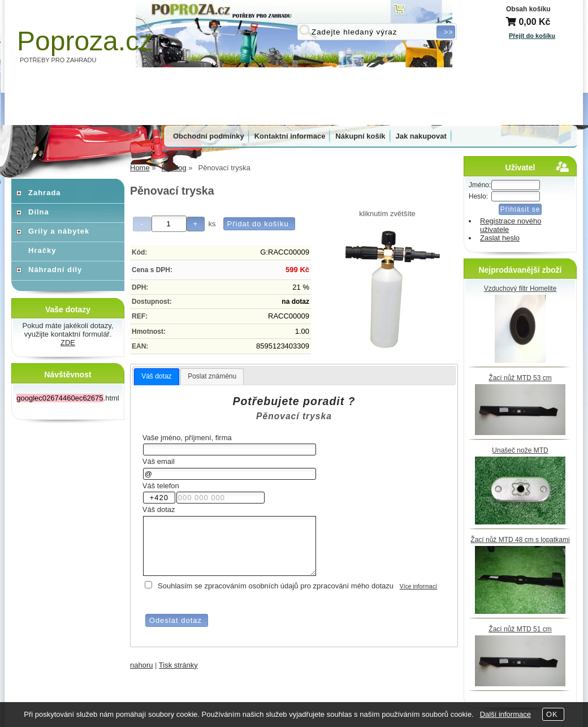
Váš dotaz (156, 376)
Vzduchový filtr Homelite (520, 289)
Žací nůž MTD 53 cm (520, 378)
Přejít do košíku (532, 36)
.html (68, 398)
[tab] (156, 377)
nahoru (141, 665)
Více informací (418, 586)
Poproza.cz (85, 41)
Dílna (39, 212)
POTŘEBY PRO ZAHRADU (58, 60)
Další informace (505, 714)
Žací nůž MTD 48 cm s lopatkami (520, 540)
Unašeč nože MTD (520, 450)
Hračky (42, 250)
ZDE (68, 343)
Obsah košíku (528, 9)
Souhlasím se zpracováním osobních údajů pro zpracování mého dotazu (276, 586)
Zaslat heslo (500, 238)
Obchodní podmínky (209, 136)
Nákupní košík (360, 136)
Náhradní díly (55, 270)
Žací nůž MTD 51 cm (520, 629)
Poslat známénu (212, 376)
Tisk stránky (178, 665)
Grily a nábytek (59, 231)
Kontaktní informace (290, 136)
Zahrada (45, 193)
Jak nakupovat (421, 136)
